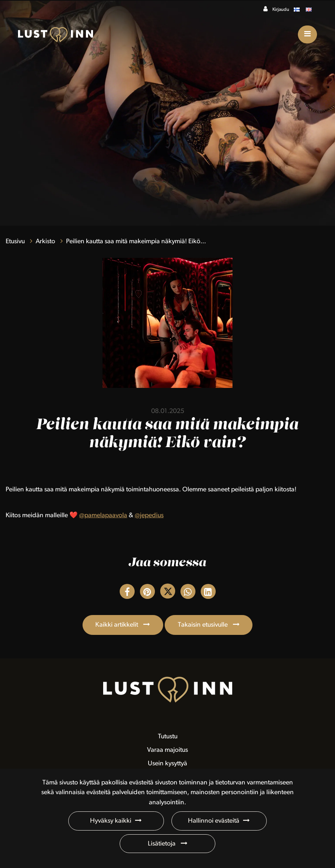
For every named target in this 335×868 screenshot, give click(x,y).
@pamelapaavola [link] (103, 516)
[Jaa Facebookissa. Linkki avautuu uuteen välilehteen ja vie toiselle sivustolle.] (128, 593)
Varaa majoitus (167, 750)
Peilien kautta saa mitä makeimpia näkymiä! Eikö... (136, 242)
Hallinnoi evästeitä (214, 821)
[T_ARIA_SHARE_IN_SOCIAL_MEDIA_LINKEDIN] (208, 593)
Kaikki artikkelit (117, 625)
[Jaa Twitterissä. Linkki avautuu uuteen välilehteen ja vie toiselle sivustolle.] (168, 593)
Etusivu (16, 242)
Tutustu (168, 737)
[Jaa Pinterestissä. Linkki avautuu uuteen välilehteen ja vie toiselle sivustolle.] (148, 593)
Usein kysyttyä (167, 764)
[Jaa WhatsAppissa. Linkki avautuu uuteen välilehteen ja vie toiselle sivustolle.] (189, 593)
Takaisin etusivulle (204, 625)
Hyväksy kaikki (111, 821)
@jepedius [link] (149, 516)
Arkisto (46, 242)
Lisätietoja (162, 844)
